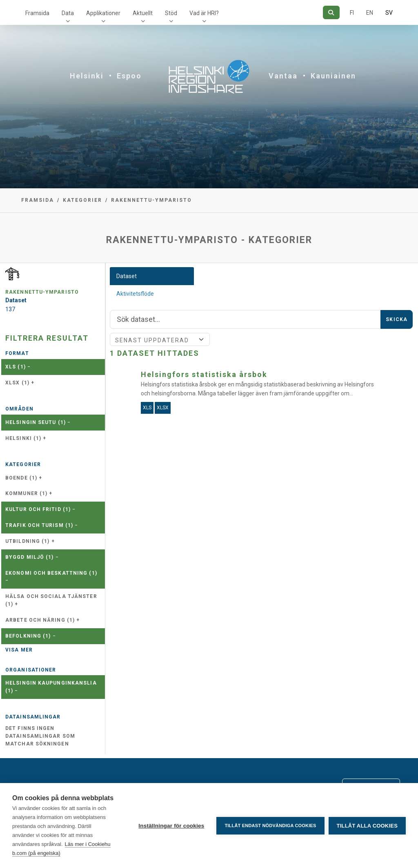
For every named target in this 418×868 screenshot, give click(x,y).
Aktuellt (143, 13)
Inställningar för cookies (171, 826)
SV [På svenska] (389, 13)
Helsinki (87, 76)
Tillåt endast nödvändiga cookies (270, 826)
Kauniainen (333, 76)
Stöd (171, 13)
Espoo (129, 76)
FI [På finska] (352, 13)
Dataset (127, 276)
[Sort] (160, 339)
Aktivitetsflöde (135, 294)
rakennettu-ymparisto (151, 200)
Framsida (37, 13)
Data (68, 13)
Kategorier (82, 200)
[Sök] (331, 12)
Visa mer (19, 650)
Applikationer (103, 13)
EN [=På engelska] (370, 13)
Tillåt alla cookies (367, 826)
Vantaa (283, 76)
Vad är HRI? (204, 13)
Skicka (397, 319)
